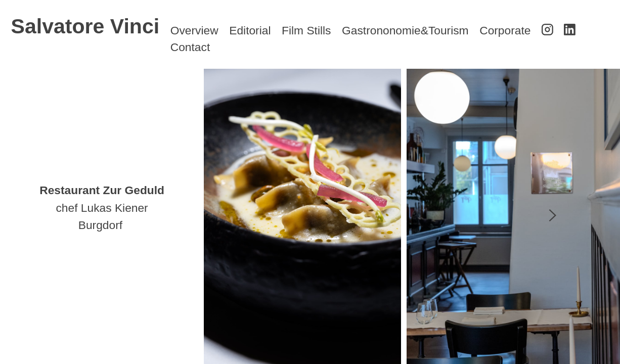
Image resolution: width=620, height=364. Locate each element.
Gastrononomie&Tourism (405, 30)
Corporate (505, 30)
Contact (190, 47)
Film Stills (306, 30)
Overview (194, 30)
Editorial (250, 30)
